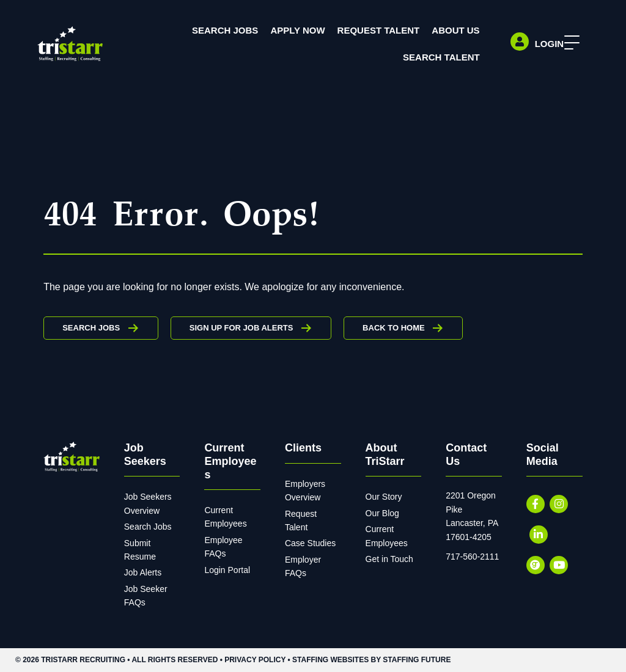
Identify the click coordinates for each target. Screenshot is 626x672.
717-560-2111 (472, 557)
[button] (569, 43)
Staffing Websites (330, 660)
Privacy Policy (255, 660)
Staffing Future (417, 660)
